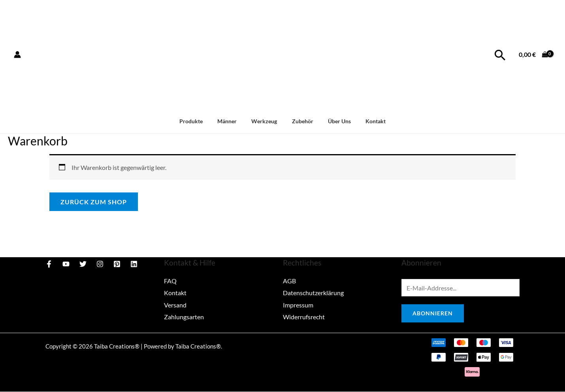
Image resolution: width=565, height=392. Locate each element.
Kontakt (367, 121)
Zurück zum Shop (94, 202)
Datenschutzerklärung (313, 293)
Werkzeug (266, 121)
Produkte (199, 121)
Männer (232, 121)
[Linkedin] (134, 264)
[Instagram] (100, 264)
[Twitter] (83, 264)
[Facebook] (49, 264)
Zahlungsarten (184, 316)
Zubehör (301, 121)
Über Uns (334, 121)
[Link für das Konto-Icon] (17, 55)
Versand (175, 304)
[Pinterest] (117, 264)
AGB (289, 281)
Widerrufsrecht (304, 316)
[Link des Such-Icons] (500, 55)
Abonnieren (433, 314)
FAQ (170, 281)
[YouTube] (66, 264)
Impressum (298, 304)
